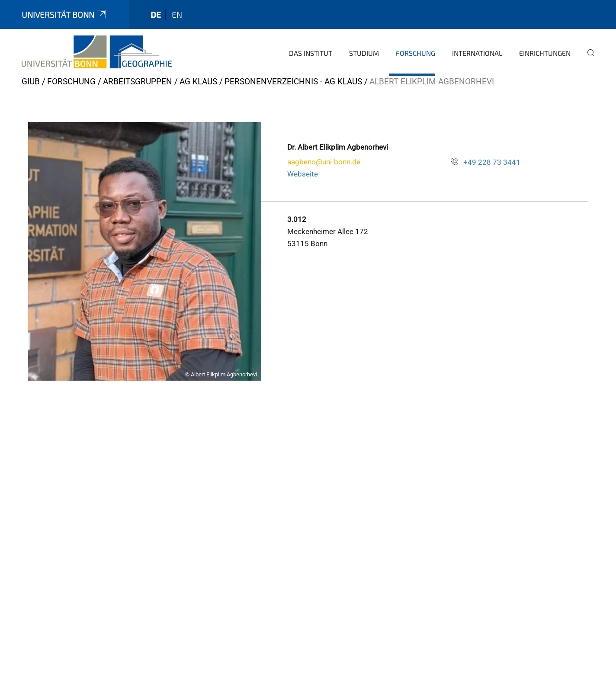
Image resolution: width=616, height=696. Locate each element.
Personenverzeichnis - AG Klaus (293, 82)
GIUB (31, 82)
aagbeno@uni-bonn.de (324, 162)
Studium (364, 53)
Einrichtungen (545, 53)
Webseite (303, 174)
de (156, 14)
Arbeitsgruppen (138, 82)
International (477, 53)
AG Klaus (198, 82)
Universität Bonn (64, 14)
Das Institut (311, 53)
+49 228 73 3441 (492, 162)
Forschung (415, 53)
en (177, 14)
